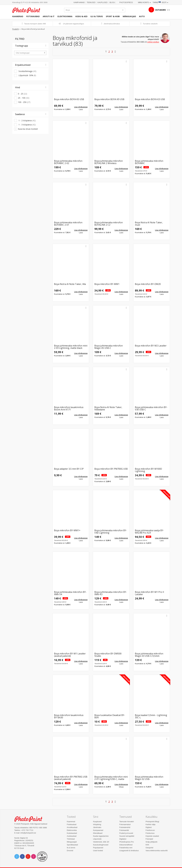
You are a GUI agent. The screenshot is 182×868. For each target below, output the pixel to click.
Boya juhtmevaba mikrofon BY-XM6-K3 (111, 593)
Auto (142, 16)
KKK (147, 845)
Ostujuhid (149, 848)
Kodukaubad (72, 833)
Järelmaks (97, 827)
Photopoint (28, 10)
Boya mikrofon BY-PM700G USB (111, 469)
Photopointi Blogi (152, 822)
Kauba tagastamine (101, 836)
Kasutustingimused (101, 845)
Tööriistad (71, 839)
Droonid (70, 851)
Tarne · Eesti (160, 2)
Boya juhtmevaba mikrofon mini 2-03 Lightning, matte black (71, 347)
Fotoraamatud (125, 824)
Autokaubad (72, 836)
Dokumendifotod (126, 845)
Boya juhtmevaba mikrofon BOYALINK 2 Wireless (109, 162)
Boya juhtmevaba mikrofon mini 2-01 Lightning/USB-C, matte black (111, 778)
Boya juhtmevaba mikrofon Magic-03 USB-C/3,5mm (149, 655)
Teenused (91, 2)
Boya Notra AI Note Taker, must (149, 224)
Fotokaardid (124, 830)
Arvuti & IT (49, 16)
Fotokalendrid (125, 827)
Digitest (149, 827)
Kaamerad (18, 16)
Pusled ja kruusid (126, 833)
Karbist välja (151, 824)
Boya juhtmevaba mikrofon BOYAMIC (149, 162)
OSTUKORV (161, 10)
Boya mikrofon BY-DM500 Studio (108, 655)
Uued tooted (98, 851)
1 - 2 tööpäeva (27, 120)
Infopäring (97, 824)
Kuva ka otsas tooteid (28, 129)
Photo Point (30, 819)
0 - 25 (23, 94)
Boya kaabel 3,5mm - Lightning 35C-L (151, 716)
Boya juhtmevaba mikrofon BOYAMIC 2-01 (68, 224)
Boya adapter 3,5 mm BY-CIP (69, 469)
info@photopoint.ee (28, 833)
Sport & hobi (113, 16)
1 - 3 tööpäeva (27, 125)
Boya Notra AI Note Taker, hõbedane (108, 409)
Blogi (112, 2)
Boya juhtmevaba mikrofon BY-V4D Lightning (111, 532)
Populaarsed (98, 848)
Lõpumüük (97, 839)
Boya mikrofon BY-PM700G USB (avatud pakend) (71, 778)
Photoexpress (126, 2)
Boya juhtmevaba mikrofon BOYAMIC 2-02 (68, 162)
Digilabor (123, 839)
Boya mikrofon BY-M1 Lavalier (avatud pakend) (70, 655)
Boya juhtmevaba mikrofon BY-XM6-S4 (70, 593)
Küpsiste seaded (152, 836)
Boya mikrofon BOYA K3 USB (150, 99)
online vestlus (153, 42)
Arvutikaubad (72, 827)
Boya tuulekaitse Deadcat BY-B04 (110, 716)
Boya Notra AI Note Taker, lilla (70, 284)
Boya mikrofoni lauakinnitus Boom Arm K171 (69, 409)
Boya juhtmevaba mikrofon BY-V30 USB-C (151, 409)
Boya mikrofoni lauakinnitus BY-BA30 (69, 716)
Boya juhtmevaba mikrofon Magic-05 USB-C (109, 347)
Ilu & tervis (97, 16)
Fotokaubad (33, 16)
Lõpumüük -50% (27, 75)
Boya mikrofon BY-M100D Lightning (148, 470)
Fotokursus (150, 833)
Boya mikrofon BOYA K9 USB (109, 99)
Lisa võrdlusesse (81, 107)
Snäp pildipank (152, 842)
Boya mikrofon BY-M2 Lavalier (151, 346)
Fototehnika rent (126, 848)
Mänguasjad (129, 16)
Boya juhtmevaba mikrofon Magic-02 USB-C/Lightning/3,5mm (149, 778)
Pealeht (16, 29)
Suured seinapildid (127, 836)
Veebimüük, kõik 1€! (101, 842)
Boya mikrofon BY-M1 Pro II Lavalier (149, 593)
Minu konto (144, 2)
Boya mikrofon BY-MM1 (107, 284)
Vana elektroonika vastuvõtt (157, 851)
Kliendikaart (98, 833)
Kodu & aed (81, 16)
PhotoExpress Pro (127, 842)
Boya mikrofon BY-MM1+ (67, 531)
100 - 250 (24, 102)
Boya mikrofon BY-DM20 (148, 284)
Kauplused (103, 2)
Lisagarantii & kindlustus (129, 851)
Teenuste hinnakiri (127, 822)
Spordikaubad (72, 845)
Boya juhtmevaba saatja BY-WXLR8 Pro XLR (149, 532)
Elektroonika (65, 16)
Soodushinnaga (27, 71)
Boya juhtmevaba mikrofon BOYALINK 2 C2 (109, 224)
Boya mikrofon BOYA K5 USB (69, 99)
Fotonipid (149, 839)
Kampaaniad (79, 2)
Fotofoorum (150, 830)
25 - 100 (24, 98)
